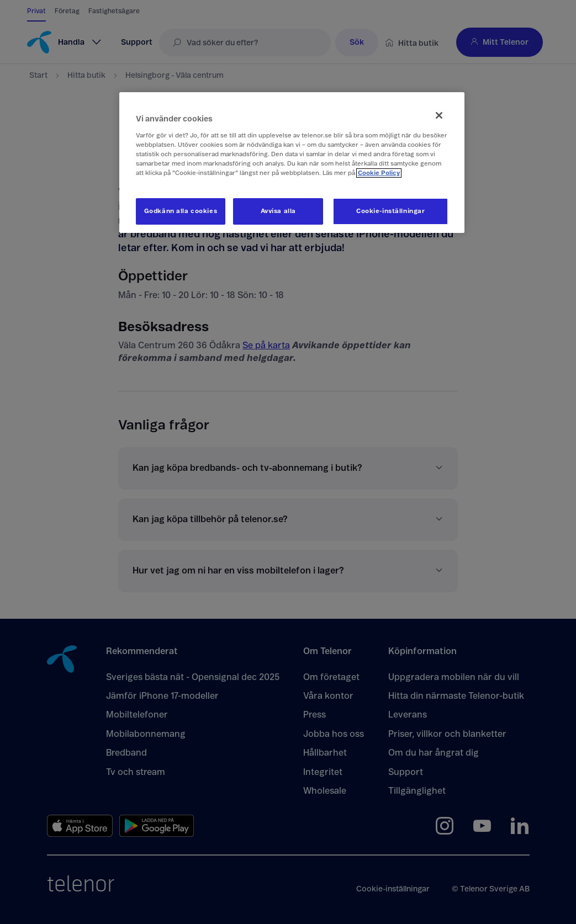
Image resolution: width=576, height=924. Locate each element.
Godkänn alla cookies (181, 211)
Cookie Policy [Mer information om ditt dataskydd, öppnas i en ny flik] (379, 173)
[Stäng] (439, 115)
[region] (292, 163)
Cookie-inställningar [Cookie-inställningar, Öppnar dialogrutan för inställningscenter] (390, 211)
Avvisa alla (278, 211)
